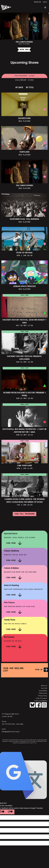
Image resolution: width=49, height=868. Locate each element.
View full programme (24, 514)
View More (11, 543)
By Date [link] (19, 88)
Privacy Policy (43, 696)
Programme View (25, 76)
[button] (45, 7)
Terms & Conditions (41, 701)
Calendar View (25, 80)
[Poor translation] (10, 812)
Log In (45, 2)
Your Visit (44, 688)
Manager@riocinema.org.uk (11, 732)
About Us (44, 686)
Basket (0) (37, 2)
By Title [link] (30, 88)
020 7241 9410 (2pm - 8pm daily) (13, 724)
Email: (4, 729)
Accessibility (43, 691)
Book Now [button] (24, 50)
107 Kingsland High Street (10, 714)
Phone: (4, 721)
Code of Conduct (41, 698)
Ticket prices (43, 693)
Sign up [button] (39, 670)
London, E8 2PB (7, 716)
